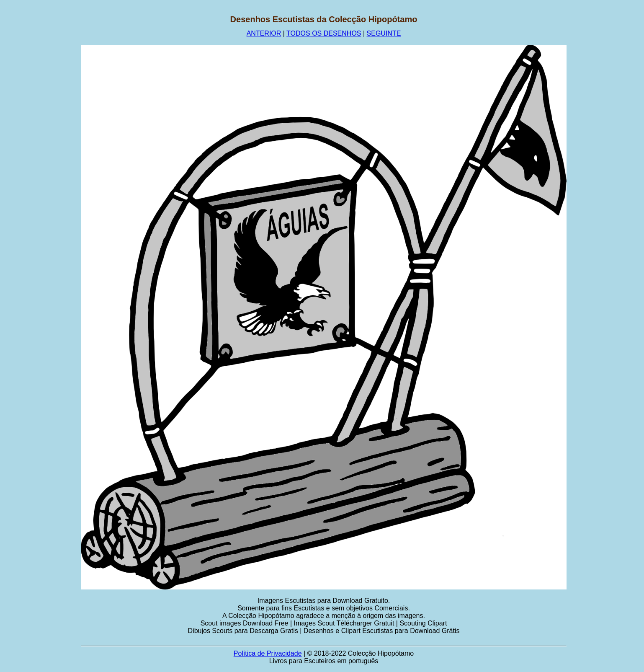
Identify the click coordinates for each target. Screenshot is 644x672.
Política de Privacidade (268, 653)
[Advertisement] (41, 140)
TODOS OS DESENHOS (324, 33)
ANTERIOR (264, 33)
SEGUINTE (384, 33)
